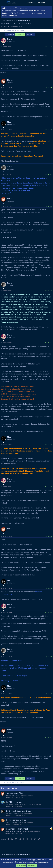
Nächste (30, 34)
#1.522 (50, 343)
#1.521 (50, 291)
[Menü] (3, 2)
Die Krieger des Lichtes (16, 820)
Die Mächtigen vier (14, 802)
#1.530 (50, 738)
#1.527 (50, 613)
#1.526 (50, 588)
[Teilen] (46, 47)
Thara (7, 822)
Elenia (5, 27)
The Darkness (9, 804)
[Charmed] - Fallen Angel (17, 829)
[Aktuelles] (50, 2)
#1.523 (50, 445)
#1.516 (50, 47)
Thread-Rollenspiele (27, 796)
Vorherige (10, 34)
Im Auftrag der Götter (15, 793)
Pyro (7, 813)
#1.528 (50, 657)
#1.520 (50, 206)
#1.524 (50, 487)
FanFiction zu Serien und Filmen (33, 804)
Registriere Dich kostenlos (14, 11)
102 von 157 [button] (20, 34)
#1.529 (50, 694)
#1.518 (50, 130)
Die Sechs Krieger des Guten (18, 811)
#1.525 (50, 536)
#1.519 (50, 174)
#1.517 (50, 88)
